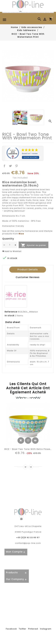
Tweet (11, 166)
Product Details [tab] (28, 270)
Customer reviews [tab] (28, 277)
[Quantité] (10, 245)
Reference (11, 312)
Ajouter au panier (34, 245)
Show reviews (31, 157)
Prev (25, 467)
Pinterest (17, 166)
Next (31, 467)
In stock (10, 316)
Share (4, 166)
